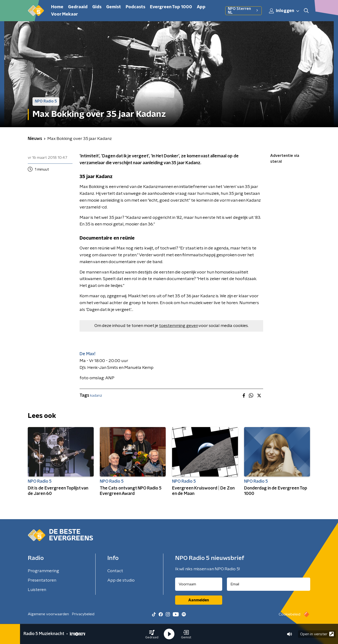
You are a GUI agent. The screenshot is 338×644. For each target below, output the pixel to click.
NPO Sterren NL (243, 11)
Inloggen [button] (284, 11)
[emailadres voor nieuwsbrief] (269, 584)
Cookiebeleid (290, 614)
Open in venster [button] (317, 634)
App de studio (121, 580)
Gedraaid (78, 7)
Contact (115, 571)
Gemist (114, 7)
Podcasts (135, 7)
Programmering (43, 571)
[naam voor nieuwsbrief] (199, 584)
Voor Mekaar (64, 14)
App (201, 7)
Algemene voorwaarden (48, 614)
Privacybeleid (83, 614)
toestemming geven (179, 326)
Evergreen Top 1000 (171, 7)
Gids (97, 7)
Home (57, 7)
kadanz (96, 395)
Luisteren (37, 590)
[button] (152, 634)
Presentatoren (42, 580)
